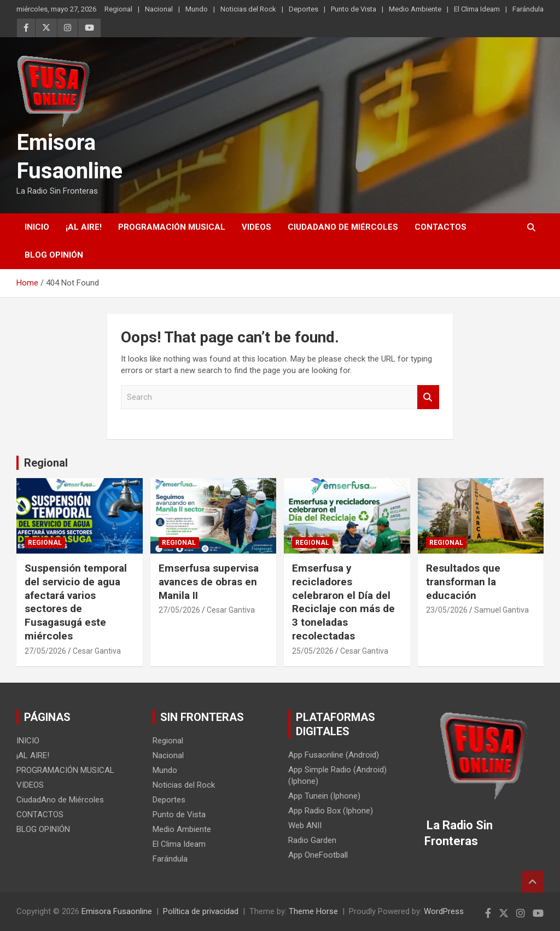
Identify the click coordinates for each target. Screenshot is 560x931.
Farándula (528, 9)
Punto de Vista (354, 9)
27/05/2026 (45, 651)
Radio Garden (312, 840)
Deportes (304, 9)
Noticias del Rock (248, 9)
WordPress (444, 911)
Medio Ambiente (415, 9)
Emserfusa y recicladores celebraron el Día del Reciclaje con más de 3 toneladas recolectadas (343, 602)
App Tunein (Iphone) (324, 796)
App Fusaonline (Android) (334, 755)
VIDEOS (256, 227)
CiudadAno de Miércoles (343, 227)
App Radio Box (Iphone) (331, 811)
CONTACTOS (441, 227)
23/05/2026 (447, 610)
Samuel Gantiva (501, 610)
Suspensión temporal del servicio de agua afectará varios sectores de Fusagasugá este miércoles (76, 602)
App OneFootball (318, 855)
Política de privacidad (201, 911)
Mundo (197, 9)
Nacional (159, 9)
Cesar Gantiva (97, 651)
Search (428, 397)
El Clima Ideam (477, 9)
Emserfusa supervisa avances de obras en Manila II (209, 581)
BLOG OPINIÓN (54, 255)
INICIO (37, 227)
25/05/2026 (313, 651)
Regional (118, 9)
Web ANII (305, 825)
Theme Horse (313, 911)
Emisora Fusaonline (117, 911)
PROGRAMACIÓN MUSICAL (172, 227)
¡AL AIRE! (84, 227)
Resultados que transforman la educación (463, 581)
